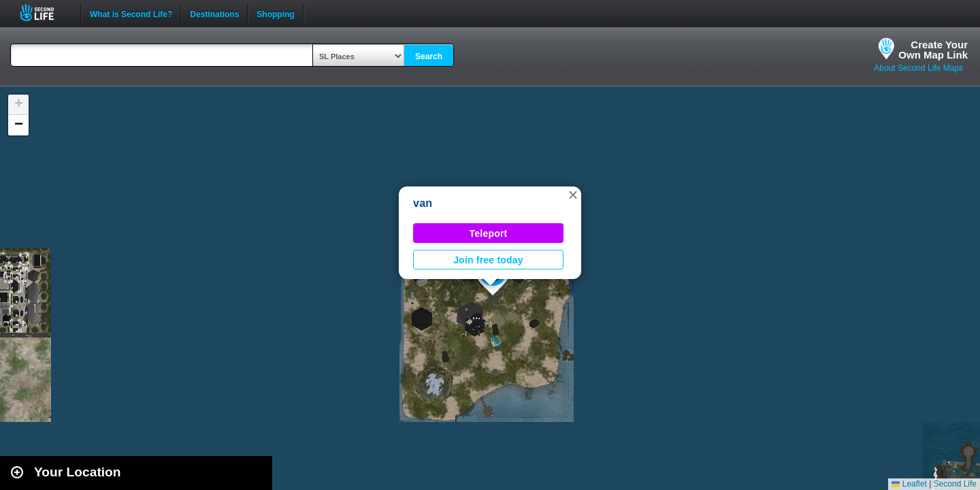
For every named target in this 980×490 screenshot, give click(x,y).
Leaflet (909, 484)
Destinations (214, 13)
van (423, 203)
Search (429, 56)
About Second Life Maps (918, 68)
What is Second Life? (131, 13)
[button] (573, 195)
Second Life (45, 13)
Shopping (275, 13)
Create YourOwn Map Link (933, 50)
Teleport (489, 233)
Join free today (488, 260)
